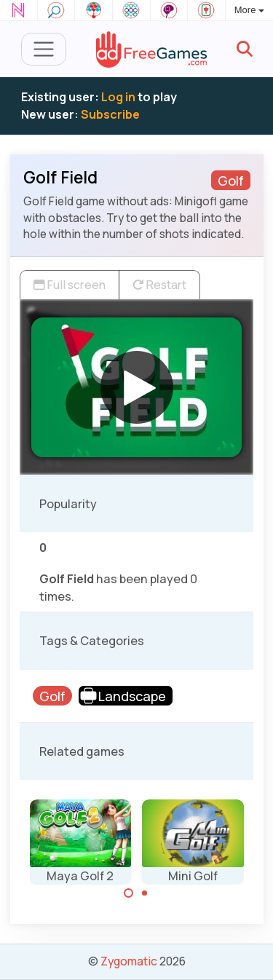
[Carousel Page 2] (145, 893)
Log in (118, 97)
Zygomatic (129, 961)
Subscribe (110, 114)
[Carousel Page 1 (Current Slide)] (129, 893)
